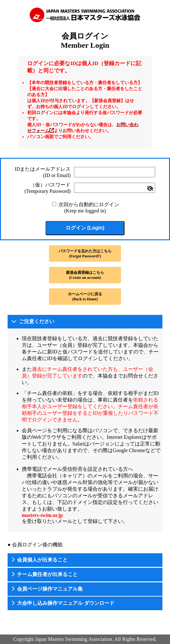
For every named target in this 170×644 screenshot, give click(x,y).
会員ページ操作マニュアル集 (50, 589)
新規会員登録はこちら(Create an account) (85, 275)
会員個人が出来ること (42, 560)
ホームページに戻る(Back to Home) (85, 297)
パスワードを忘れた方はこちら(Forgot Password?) (85, 254)
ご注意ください (37, 321)
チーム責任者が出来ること (47, 574)
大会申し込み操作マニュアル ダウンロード (66, 603)
